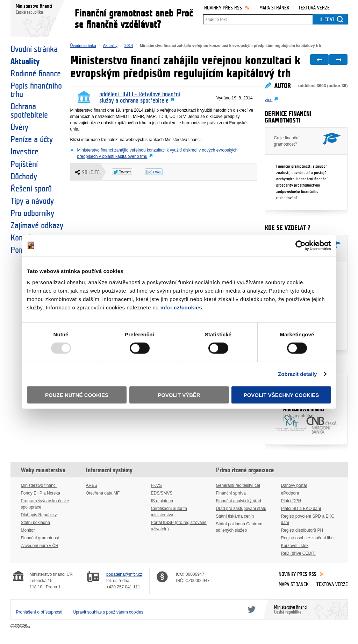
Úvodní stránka (34, 49)
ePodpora (290, 493)
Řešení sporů (31, 189)
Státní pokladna (35, 523)
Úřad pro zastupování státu (241, 509)
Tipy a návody (32, 201)
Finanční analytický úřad (239, 501)
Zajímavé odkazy (37, 226)
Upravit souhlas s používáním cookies (108, 612)
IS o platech (162, 501)
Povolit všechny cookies (281, 395)
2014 (129, 45)
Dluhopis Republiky (39, 515)
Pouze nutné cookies (77, 395)
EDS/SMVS (162, 493)
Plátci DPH (291, 501)
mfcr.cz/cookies (181, 307)
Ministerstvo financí (306, 413)
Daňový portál (294, 485)
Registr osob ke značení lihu (307, 538)
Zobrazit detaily (298, 374)
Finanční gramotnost (40, 538)
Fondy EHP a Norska (41, 493)
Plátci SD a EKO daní (301, 509)
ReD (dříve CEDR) (298, 553)
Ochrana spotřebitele (29, 111)
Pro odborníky (32, 213)
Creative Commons (21, 626)
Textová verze (314, 8)
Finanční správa (231, 493)
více (268, 100)
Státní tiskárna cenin (235, 516)
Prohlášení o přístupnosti (39, 612)
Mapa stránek (274, 8)
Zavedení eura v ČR (40, 546)
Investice (24, 152)
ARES (92, 485)
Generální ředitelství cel (238, 485)
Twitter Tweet (128, 172)
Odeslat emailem (162, 172)
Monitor (28, 530)
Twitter (250, 609)
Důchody (24, 177)
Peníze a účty (32, 140)
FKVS (156, 485)
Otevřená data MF (103, 493)
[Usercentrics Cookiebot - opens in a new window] (300, 246)
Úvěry (19, 127)
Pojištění (24, 164)
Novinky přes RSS (223, 8)
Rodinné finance (36, 74)
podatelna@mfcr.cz (124, 574)
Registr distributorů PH (302, 530)
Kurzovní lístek (295, 546)
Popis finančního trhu (36, 90)
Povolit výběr (179, 395)
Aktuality (25, 62)
